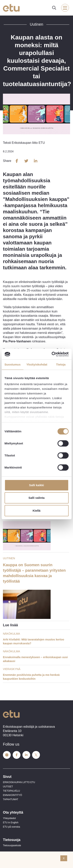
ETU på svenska (11, 827)
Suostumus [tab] (13, 364)
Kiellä (36, 511)
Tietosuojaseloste (12, 845)
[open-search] (54, 8)
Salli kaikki (36, 485)
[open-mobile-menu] (65, 8)
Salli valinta (36, 498)
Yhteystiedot (9, 818)
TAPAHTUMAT (11, 799)
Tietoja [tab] (61, 364)
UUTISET (8, 787)
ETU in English (11, 823)
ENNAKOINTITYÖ (12, 795)
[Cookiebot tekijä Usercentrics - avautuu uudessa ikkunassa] (52, 354)
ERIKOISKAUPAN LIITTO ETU (19, 782)
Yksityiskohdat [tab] (37, 364)
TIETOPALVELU (11, 791)
